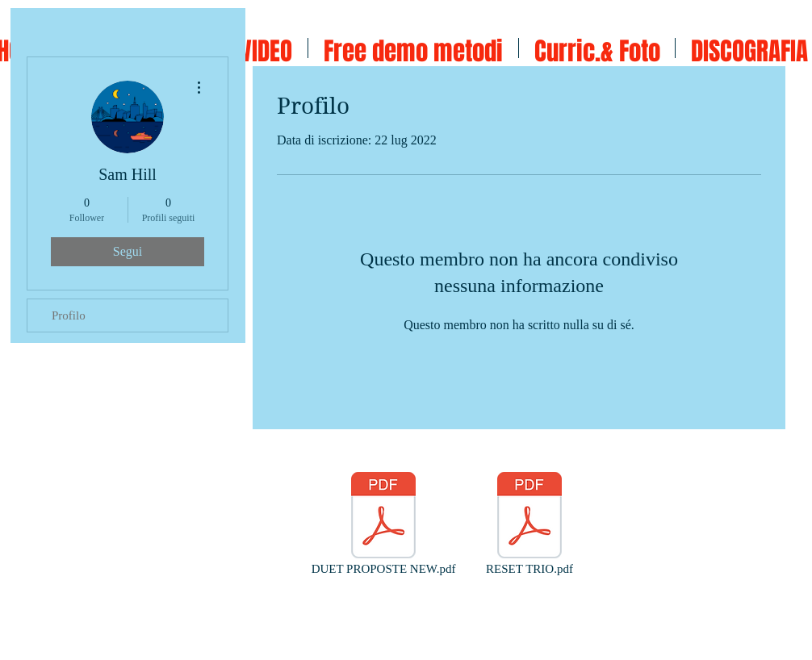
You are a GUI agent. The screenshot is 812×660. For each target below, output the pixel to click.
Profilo (69, 315)
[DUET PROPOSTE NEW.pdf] (383, 524)
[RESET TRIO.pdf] (529, 524)
